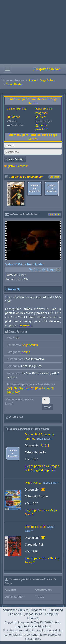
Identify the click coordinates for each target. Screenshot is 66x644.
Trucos (42, 117)
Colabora (16, 614)
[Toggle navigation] (8, 69)
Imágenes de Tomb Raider (26, 177)
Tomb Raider (14, 84)
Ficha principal (18, 109)
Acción (26, 352)
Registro (10, 166)
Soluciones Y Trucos (16, 610)
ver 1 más (54, 214)
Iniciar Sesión (15, 159)
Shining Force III (35, 527)
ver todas (55, 177)
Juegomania (39, 610)
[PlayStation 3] (45, 388)
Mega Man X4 (34, 483)
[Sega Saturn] (44, 439)
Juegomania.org (47, 69)
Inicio (32, 80)
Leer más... (26, 326)
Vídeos (16, 117)
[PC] (9, 388)
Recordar (22, 166)
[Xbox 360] (13, 392)
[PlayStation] (21, 388)
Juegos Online (33, 614)
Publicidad (56, 610)
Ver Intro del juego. (42, 269)
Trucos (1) (14, 289)
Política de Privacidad (37, 626)
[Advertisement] (32, 32)
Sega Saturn (48, 80)
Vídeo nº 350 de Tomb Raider (25, 264)
